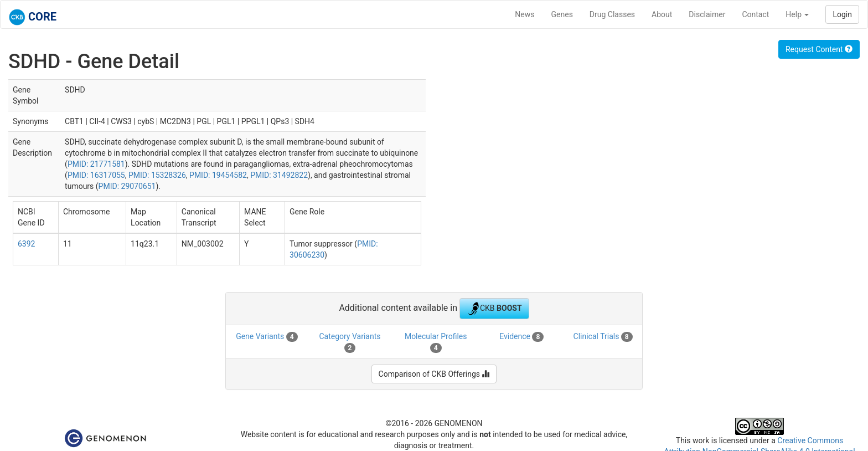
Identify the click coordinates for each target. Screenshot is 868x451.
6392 (26, 244)
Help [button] (797, 14)
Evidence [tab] (521, 337)
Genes (562, 14)
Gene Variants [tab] (267, 337)
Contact (755, 14)
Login (842, 14)
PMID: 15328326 (157, 175)
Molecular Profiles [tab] (436, 342)
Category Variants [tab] (350, 342)
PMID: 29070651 (127, 186)
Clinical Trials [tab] (603, 337)
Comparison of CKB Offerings (434, 374)
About (662, 14)
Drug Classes (612, 14)
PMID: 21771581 (96, 164)
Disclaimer (707, 14)
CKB (494, 309)
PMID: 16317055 (96, 175)
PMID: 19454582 (218, 175)
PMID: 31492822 (279, 175)
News (525, 14)
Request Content (819, 49)
